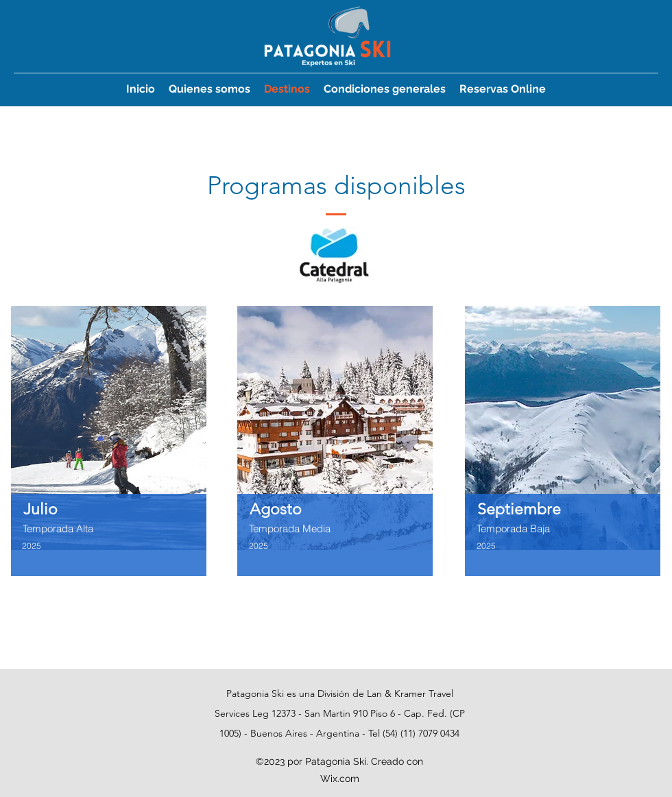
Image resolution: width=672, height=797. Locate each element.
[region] (109, 463)
